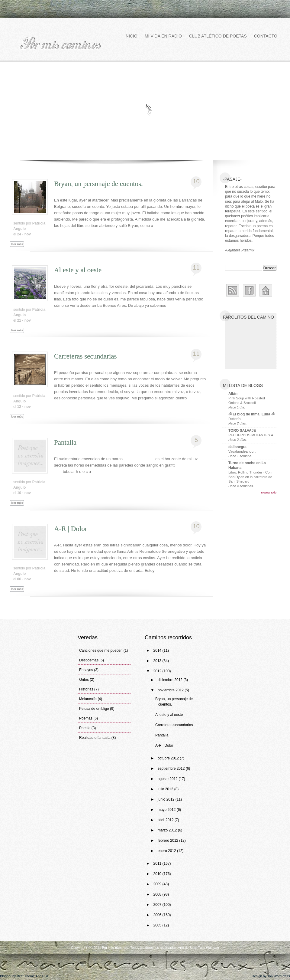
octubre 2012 (169, 758)
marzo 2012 (168, 830)
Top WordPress (279, 976)
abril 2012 (166, 820)
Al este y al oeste (78, 270)
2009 (158, 884)
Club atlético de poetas (218, 36)
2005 (158, 925)
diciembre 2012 (171, 680)
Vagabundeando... (242, 451)
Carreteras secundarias (85, 356)
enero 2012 (167, 851)
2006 (158, 915)
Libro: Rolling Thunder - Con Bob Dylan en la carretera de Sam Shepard (250, 477)
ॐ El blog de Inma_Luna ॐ (251, 414)
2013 (158, 661)
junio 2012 (167, 799)
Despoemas (89, 660)
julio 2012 (166, 789)
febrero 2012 (168, 841)
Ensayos (86, 670)
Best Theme (26, 976)
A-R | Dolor (71, 529)
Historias (86, 689)
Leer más (20, 251)
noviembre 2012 (171, 690)
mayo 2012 (167, 810)
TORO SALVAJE (242, 431)
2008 (158, 894)
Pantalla (65, 442)
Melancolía (88, 699)
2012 (158, 671)
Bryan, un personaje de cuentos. (98, 184)
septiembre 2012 (172, 769)
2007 (158, 905)
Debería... (236, 419)
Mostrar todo (269, 493)
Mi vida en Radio (163, 36)
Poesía (85, 728)
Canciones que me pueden (101, 651)
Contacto (266, 36)
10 (196, 181)
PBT (45, 976)
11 (196, 267)
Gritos (84, 680)
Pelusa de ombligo (94, 709)
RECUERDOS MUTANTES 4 (251, 435)
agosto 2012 (168, 779)
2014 (158, 651)
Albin (233, 394)
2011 (158, 864)
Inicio (131, 36)
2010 (158, 874)
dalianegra (237, 447)
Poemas (86, 718)
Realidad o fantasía (95, 738)
